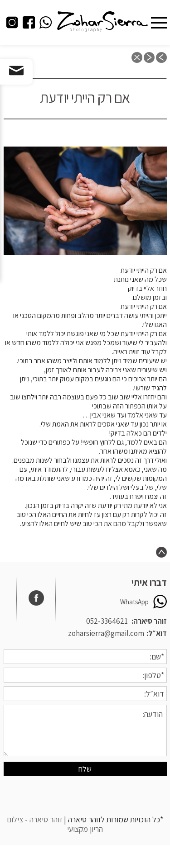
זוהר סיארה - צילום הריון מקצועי (55, 824)
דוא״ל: (157, 633)
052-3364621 (107, 621)
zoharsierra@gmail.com (106, 633)
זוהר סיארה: (149, 621)
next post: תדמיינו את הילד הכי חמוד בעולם (149, 57)
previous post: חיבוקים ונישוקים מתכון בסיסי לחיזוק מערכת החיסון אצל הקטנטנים (161, 57)
